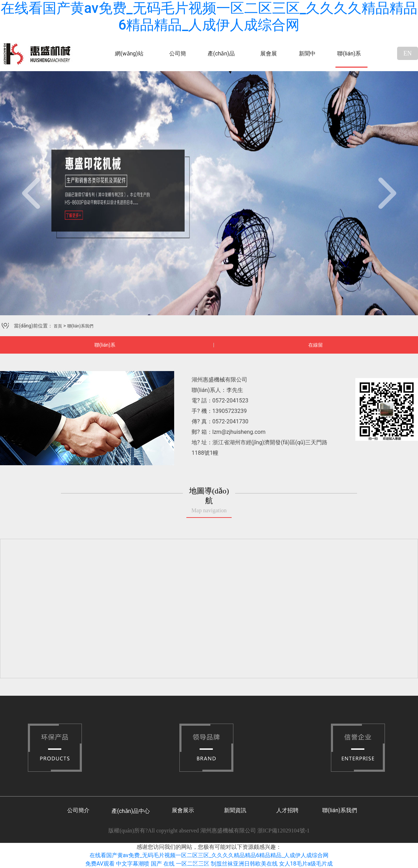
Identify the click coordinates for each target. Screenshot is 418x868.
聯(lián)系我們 (349, 59)
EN (408, 53)
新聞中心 (307, 59)
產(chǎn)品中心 (221, 59)
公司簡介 (178, 59)
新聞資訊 (235, 810)
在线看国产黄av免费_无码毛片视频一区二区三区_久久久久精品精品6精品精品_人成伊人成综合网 (209, 17)
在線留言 (316, 348)
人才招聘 (287, 810)
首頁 (58, 326)
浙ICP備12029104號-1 (284, 831)
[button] (31, 193)
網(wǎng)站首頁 (129, 59)
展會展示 (269, 59)
